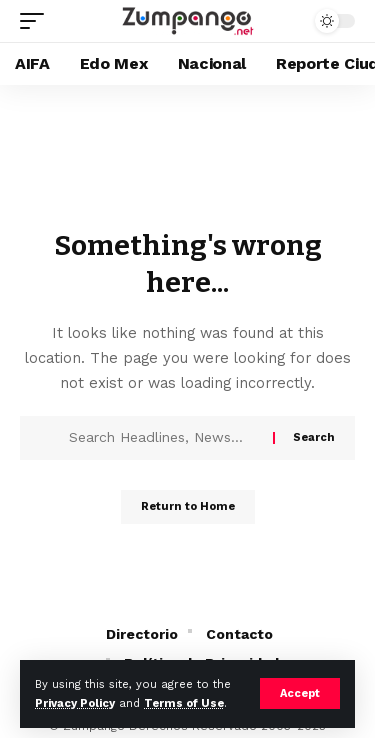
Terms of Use (184, 703)
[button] (300, 693)
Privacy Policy (75, 703)
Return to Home (188, 506)
